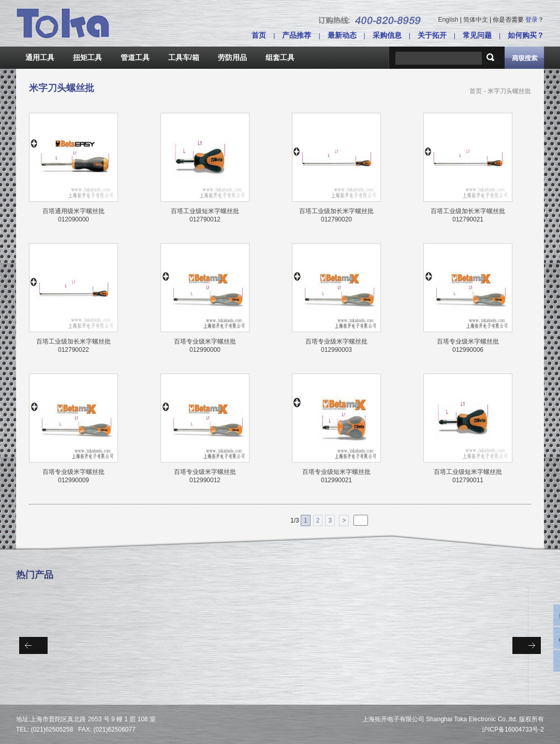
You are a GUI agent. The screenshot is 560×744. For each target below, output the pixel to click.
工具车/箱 (184, 57)
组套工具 (280, 57)
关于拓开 (432, 35)
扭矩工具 (87, 57)
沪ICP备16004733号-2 (513, 730)
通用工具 (40, 57)
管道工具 (135, 57)
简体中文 (476, 20)
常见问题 (477, 35)
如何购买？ (526, 35)
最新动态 (342, 35)
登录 (532, 20)
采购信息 (387, 35)
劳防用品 (232, 57)
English (448, 20)
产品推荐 (297, 35)
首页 (259, 35)
